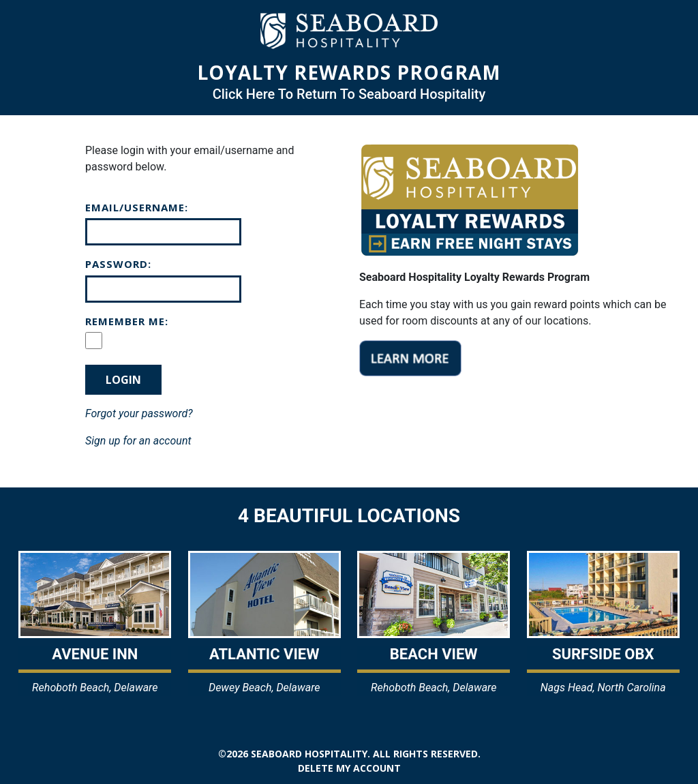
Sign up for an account (138, 441)
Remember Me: (127, 321)
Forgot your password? (139, 413)
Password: (118, 264)
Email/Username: (137, 207)
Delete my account (349, 768)
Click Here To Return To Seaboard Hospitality (349, 94)
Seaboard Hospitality (309, 754)
